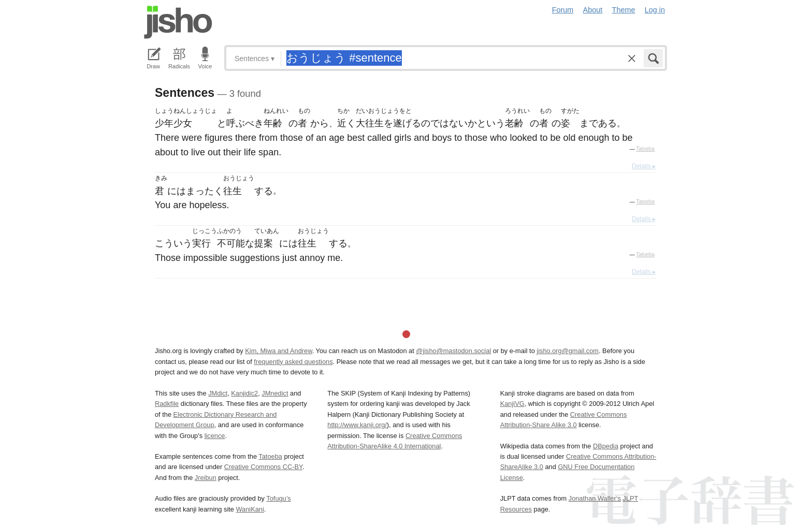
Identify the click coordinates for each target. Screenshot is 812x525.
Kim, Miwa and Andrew (278, 351)
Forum (563, 10)
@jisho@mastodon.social (453, 351)
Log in (655, 10)
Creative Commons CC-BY (263, 467)
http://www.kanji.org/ (357, 425)
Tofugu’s (278, 498)
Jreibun (206, 478)
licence (215, 436)
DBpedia (606, 446)
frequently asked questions (293, 362)
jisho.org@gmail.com (568, 351)
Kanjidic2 (244, 393)
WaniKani (250, 509)
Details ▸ (644, 166)
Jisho (178, 22)
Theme (624, 10)
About (593, 10)
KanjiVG (512, 404)
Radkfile (167, 404)
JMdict (218, 393)
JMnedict (275, 393)
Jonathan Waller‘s (595, 498)
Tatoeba (645, 149)
